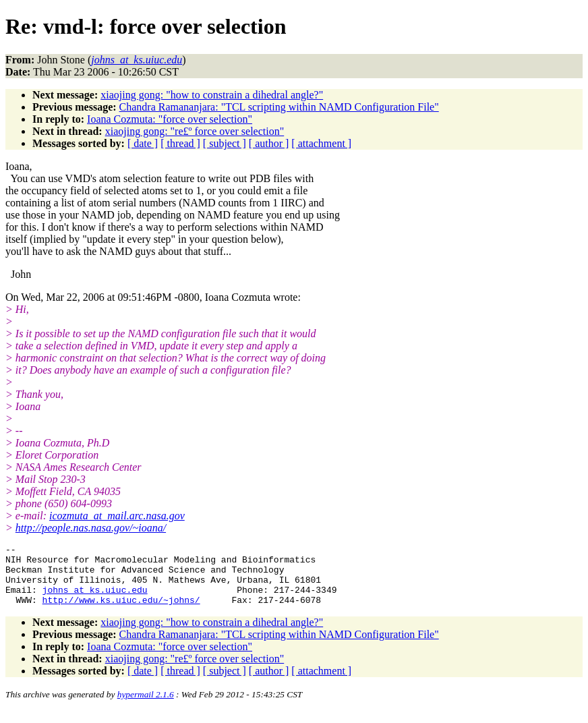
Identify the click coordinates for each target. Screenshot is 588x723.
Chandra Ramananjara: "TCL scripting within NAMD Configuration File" (279, 107)
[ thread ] (180, 143)
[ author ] (269, 143)
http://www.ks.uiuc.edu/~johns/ (121, 612)
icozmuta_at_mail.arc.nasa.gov (117, 516)
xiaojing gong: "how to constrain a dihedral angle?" (212, 95)
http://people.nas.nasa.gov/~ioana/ (91, 528)
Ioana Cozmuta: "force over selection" (170, 119)
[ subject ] (225, 143)
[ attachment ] (321, 143)
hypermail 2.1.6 (146, 706)
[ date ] (143, 143)
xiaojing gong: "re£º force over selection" (195, 131)
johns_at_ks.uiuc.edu (95, 600)
